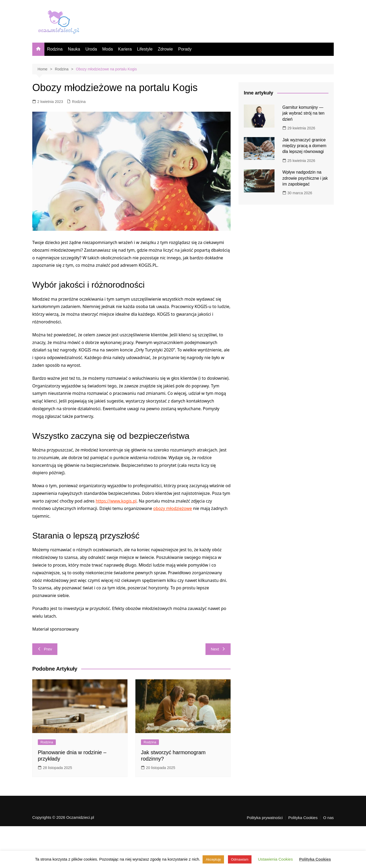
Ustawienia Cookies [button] (275, 859)
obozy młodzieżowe (172, 508)
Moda (108, 49)
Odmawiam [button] (240, 859)
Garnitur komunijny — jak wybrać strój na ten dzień (303, 113)
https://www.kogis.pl (116, 501)
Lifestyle (145, 49)
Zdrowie (165, 49)
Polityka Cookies (303, 818)
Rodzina (55, 49)
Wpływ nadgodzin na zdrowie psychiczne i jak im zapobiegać (305, 178)
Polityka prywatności (265, 818)
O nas (328, 818)
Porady (185, 49)
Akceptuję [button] (213, 859)
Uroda (91, 49)
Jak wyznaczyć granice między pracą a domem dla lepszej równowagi (304, 146)
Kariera (125, 49)
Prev (45, 649)
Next (218, 649)
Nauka (74, 49)
